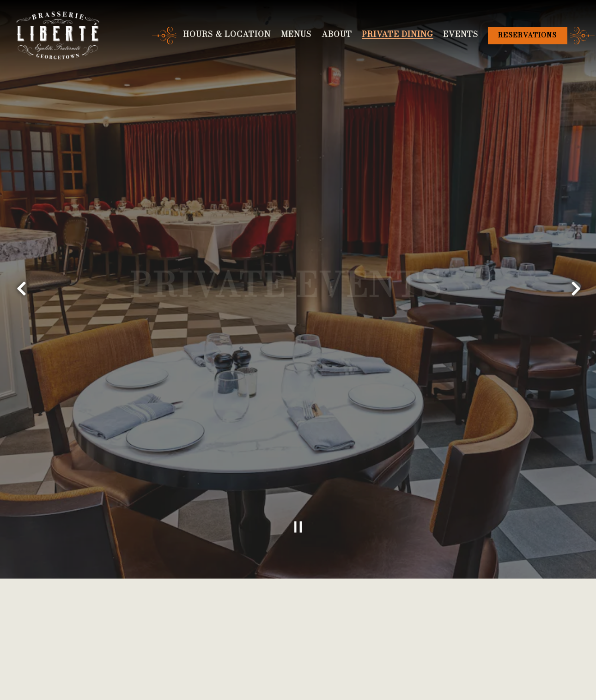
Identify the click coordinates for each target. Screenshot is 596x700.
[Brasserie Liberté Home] (58, 35)
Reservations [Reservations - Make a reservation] (527, 35)
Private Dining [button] (397, 34)
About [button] (337, 34)
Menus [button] (296, 34)
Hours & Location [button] (227, 34)
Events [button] (461, 34)
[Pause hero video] (298, 504)
